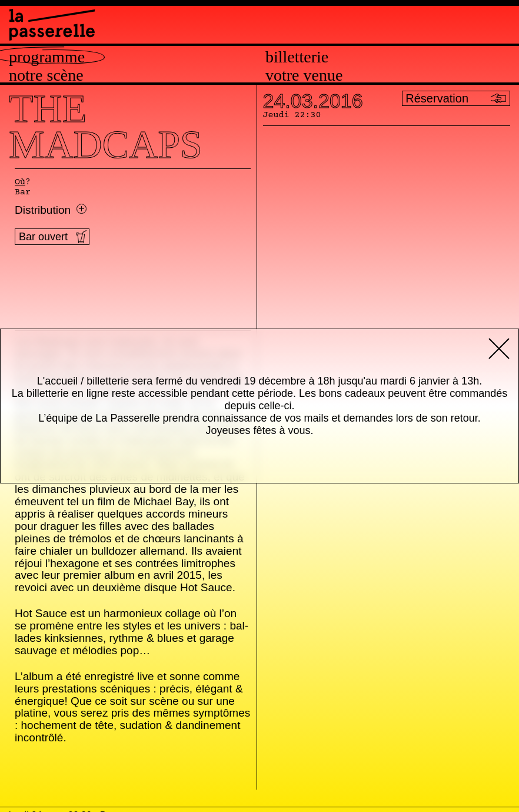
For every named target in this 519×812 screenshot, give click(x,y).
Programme (47, 57)
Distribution (51, 210)
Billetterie (297, 57)
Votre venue (304, 75)
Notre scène (46, 75)
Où (20, 183)
